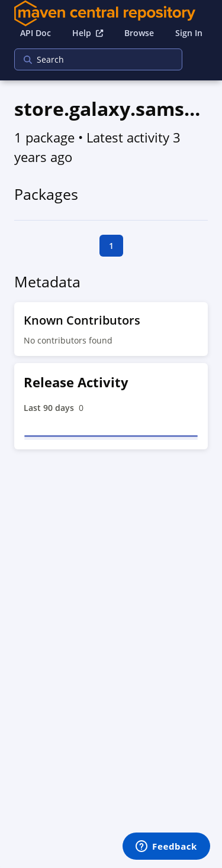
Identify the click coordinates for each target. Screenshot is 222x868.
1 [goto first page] (111, 246)
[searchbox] (91, 59)
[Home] (111, 13)
